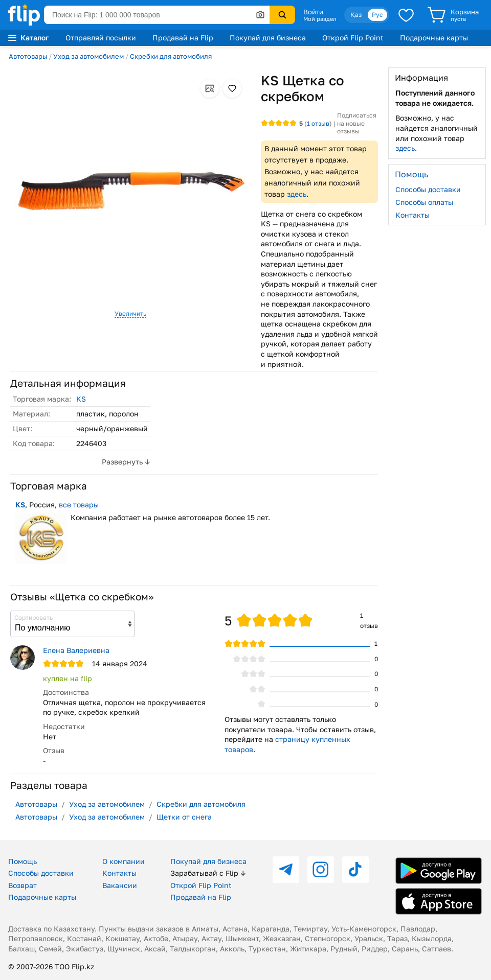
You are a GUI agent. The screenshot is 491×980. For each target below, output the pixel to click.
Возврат (23, 885)
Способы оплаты (424, 202)
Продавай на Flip (183, 38)
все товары (79, 505)
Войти (313, 12)
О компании (124, 861)
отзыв (318, 123)
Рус (377, 15)
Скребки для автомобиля (171, 56)
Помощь (23, 861)
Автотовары (28, 56)
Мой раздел (320, 19)
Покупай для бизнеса (268, 38)
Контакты (412, 215)
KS (81, 399)
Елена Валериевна (76, 650)
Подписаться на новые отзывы (357, 123)
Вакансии (120, 885)
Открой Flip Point (353, 38)
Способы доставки (428, 189)
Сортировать (34, 617)
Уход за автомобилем (88, 56)
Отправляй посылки (101, 38)
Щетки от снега (184, 817)
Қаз (356, 15)
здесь (297, 194)
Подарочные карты (434, 38)
